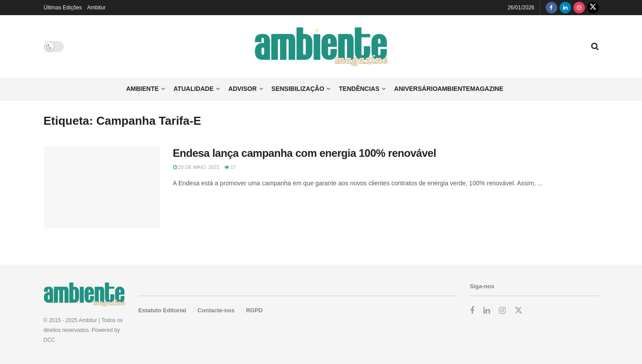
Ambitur (97, 8)
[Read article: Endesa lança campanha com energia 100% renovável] (102, 188)
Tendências (359, 89)
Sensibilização (298, 89)
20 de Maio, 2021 (196, 167)
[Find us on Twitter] (593, 8)
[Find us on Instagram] (579, 8)
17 (230, 167)
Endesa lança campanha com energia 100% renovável (305, 153)
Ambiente (142, 89)
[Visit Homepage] (321, 47)
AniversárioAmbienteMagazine (449, 89)
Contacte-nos (216, 310)
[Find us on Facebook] (551, 8)
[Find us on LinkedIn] (565, 8)
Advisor (243, 89)
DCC (49, 340)
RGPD (255, 310)
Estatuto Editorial (162, 310)
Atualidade (193, 89)
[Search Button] (595, 46)
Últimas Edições (63, 8)
